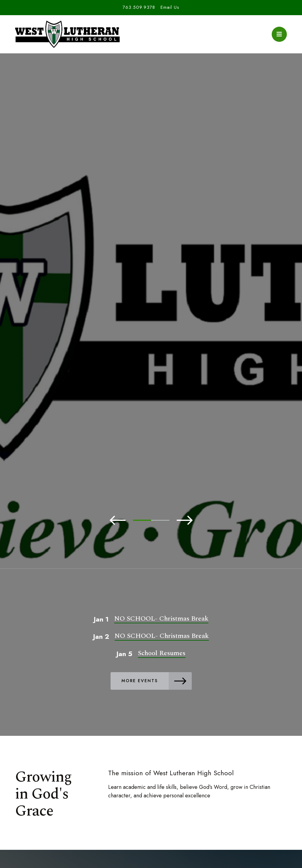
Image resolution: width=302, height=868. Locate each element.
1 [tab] (142, 520)
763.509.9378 (139, 7)
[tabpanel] (151, 329)
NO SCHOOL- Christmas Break (161, 619)
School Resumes (162, 653)
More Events (157, 681)
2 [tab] (160, 520)
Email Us (170, 7)
